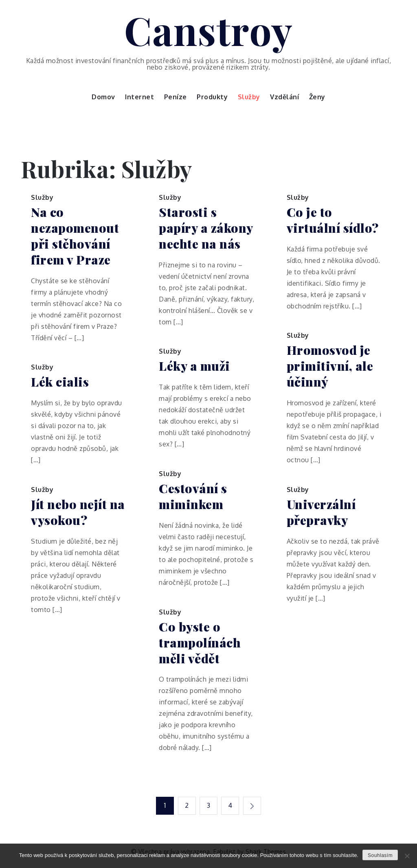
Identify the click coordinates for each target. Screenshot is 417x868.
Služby (249, 97)
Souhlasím (380, 855)
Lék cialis (60, 382)
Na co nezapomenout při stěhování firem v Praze (75, 236)
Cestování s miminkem (193, 496)
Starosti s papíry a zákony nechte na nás (206, 228)
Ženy (317, 97)
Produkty (212, 97)
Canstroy (209, 30)
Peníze (176, 97)
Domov (103, 97)
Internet (139, 97)
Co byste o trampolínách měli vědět (200, 643)
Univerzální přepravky (321, 512)
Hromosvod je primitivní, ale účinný (330, 366)
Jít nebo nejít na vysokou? (78, 512)
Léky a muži (194, 366)
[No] (407, 856)
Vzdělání (284, 97)
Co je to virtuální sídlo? (333, 220)
